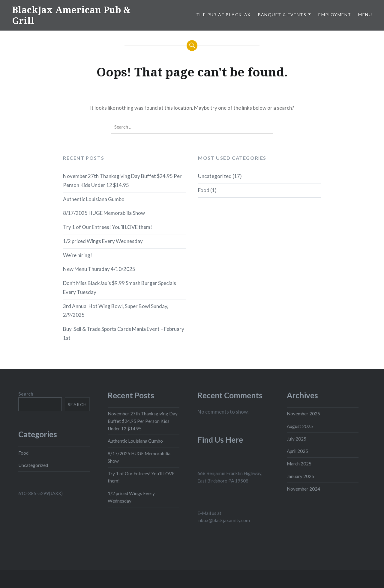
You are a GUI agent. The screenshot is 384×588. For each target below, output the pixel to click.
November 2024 (303, 489)
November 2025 (303, 414)
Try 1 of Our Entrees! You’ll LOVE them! (108, 227)
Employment (335, 15)
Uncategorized (215, 176)
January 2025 (300, 476)
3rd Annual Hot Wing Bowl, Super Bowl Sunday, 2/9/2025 (116, 311)
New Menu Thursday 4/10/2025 (99, 269)
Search (26, 394)
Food (204, 190)
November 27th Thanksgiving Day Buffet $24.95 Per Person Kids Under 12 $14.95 (122, 181)
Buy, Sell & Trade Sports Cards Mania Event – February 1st (124, 333)
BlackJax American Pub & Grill (71, 15)
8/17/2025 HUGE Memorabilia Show (104, 213)
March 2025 (299, 464)
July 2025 (297, 439)
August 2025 (300, 426)
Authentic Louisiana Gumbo (94, 199)
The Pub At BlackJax (223, 15)
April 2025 (297, 451)
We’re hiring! (78, 255)
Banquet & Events (282, 15)
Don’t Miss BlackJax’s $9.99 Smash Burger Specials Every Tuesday (120, 288)
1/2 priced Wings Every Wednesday (103, 241)
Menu (365, 15)
